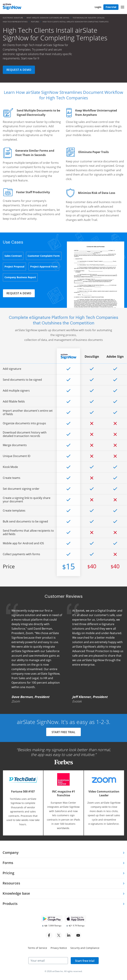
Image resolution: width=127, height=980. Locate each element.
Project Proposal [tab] (14, 267)
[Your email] (48, 961)
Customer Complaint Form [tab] (44, 256)
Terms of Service (37, 948)
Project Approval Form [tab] (44, 267)
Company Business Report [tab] (20, 277)
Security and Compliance (85, 948)
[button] (122, 7)
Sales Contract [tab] (13, 256)
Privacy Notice (59, 948)
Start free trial (85, 961)
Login (98, 7)
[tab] (64, 853)
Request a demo (19, 70)
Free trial (111, 7)
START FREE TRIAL (64, 732)
